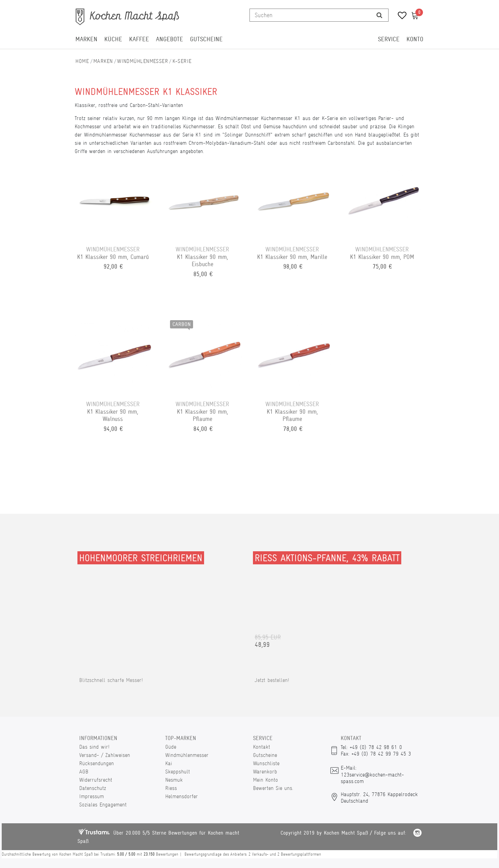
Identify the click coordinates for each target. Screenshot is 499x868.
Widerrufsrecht (96, 780)
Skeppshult (178, 772)
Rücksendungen (97, 763)
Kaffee (139, 39)
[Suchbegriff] (310, 15)
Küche (113, 39)
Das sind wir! (94, 747)
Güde (171, 747)
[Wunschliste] (400, 16)
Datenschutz (93, 788)
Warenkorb (265, 772)
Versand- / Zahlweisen (105, 755)
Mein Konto (266, 780)
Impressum (92, 796)
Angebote (169, 39)
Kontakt (262, 747)
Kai (169, 763)
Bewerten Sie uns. (273, 788)
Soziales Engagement (103, 805)
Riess (171, 788)
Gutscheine (206, 39)
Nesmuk (174, 780)
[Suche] (379, 15)
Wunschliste (266, 763)
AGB (84, 772)
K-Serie (182, 61)
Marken (86, 39)
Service (389, 39)
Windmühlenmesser (142, 61)
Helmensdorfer (182, 796)
